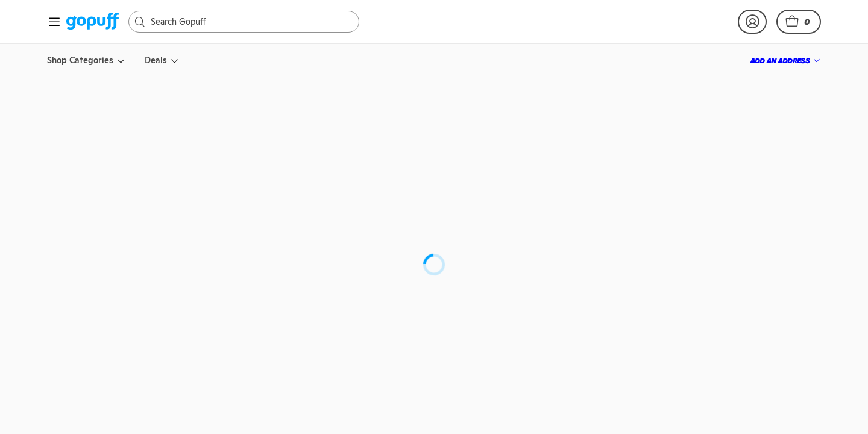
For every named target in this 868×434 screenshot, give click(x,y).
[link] (93, 22)
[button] (799, 22)
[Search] (250, 22)
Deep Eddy (488, 187)
